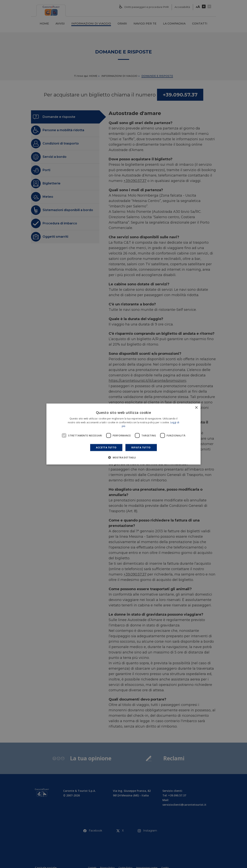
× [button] (196, 408)
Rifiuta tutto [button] (141, 448)
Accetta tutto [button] (106, 448)
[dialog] (123, 434)
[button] (123, 457)
